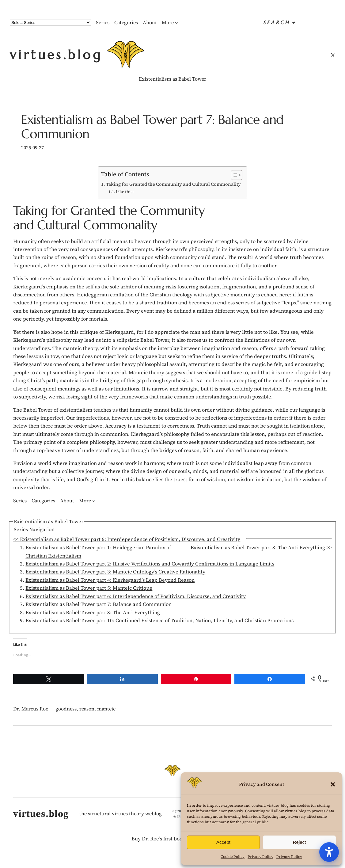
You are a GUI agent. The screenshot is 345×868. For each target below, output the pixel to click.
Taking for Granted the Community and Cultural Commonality (173, 184)
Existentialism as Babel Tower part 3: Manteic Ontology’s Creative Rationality (115, 572)
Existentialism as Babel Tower (172, 79)
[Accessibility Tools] (329, 852)
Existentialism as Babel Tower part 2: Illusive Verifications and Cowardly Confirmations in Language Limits (150, 564)
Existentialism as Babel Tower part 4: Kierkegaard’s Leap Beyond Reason (110, 580)
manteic (106, 709)
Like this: (125, 192)
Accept (223, 842)
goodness (66, 709)
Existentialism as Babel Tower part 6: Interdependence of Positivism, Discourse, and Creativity (136, 596)
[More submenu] (176, 23)
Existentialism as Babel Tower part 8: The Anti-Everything (93, 613)
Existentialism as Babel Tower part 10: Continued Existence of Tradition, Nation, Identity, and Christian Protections (159, 621)
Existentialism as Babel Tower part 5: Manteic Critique (89, 588)
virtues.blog (56, 55)
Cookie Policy (233, 857)
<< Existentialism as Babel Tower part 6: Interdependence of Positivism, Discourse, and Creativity (127, 539)
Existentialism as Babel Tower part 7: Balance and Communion (152, 127)
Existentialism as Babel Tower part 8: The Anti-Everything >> (261, 548)
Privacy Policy (260, 857)
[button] (333, 784)
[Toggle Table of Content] (234, 175)
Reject (300, 842)
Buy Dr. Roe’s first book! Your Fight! (173, 839)
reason (87, 709)
